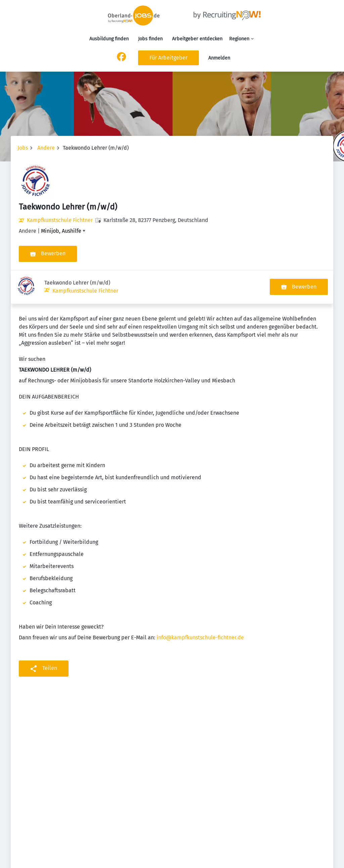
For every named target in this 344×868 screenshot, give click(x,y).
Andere (46, 148)
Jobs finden (150, 39)
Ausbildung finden (109, 39)
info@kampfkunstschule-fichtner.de (200, 604)
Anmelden (219, 58)
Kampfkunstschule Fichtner (60, 220)
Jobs (23, 148)
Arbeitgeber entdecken (197, 39)
